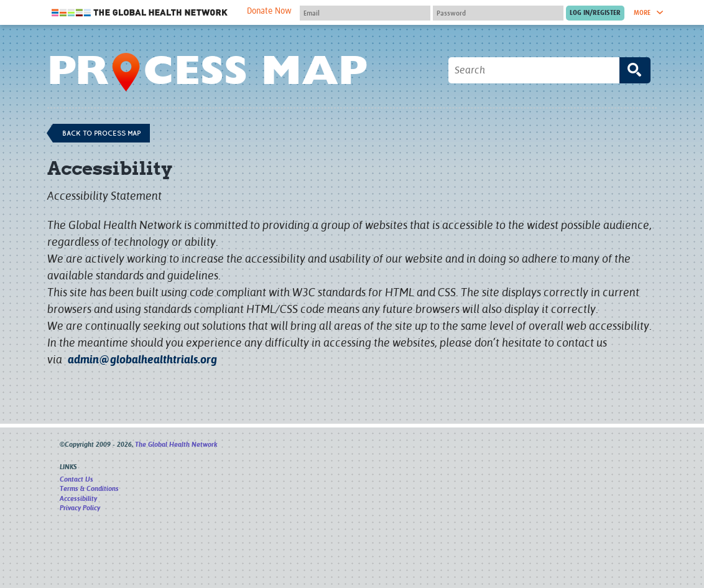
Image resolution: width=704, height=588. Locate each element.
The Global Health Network (140, 13)
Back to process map (101, 133)
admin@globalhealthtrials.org (142, 359)
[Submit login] (595, 13)
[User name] (365, 13)
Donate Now (269, 11)
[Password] (498, 13)
